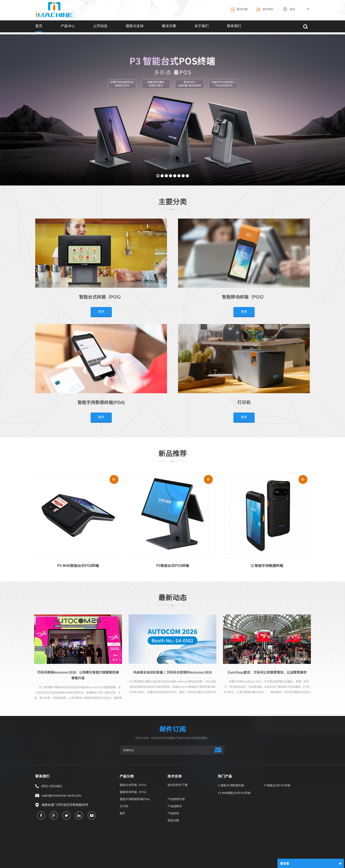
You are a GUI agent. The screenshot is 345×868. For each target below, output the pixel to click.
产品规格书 (175, 807)
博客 (307, 845)
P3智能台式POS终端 (172, 566)
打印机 (244, 402)
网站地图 (272, 845)
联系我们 (234, 26)
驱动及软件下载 (177, 785)
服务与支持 (135, 26)
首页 (39, 26)
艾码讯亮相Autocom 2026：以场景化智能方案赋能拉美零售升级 (78, 675)
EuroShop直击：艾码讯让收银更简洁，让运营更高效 (267, 672)
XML (291, 845)
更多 (101, 312)
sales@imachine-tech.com (61, 796)
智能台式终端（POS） (101, 297)
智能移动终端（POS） (244, 297)
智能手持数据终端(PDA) (101, 402)
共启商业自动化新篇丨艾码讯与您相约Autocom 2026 (172, 672)
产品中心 (68, 26)
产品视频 (173, 814)
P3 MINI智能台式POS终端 (78, 566)
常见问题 (173, 821)
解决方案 (239, 10)
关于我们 (202, 26)
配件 (122, 814)
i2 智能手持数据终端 (267, 566)
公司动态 (100, 26)
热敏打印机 (54, 851)
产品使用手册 (176, 800)
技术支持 (265, 10)
